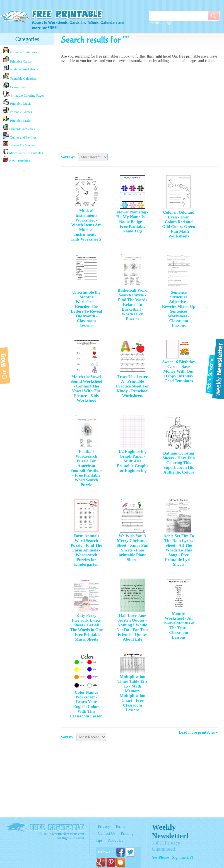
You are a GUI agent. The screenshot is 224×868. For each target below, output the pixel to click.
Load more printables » (198, 732)
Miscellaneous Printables (23, 152)
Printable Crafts (17, 119)
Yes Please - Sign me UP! (173, 858)
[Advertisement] (139, 107)
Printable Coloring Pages (23, 94)
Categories (27, 39)
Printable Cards (17, 60)
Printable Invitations (20, 51)
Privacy (104, 827)
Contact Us (107, 833)
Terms (120, 827)
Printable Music (17, 102)
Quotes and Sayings (20, 136)
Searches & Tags (160, 23)
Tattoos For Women (19, 144)
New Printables (16, 160)
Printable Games (17, 110)
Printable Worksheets (20, 68)
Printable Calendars (20, 77)
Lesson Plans (15, 85)
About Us (115, 840)
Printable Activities (19, 128)
